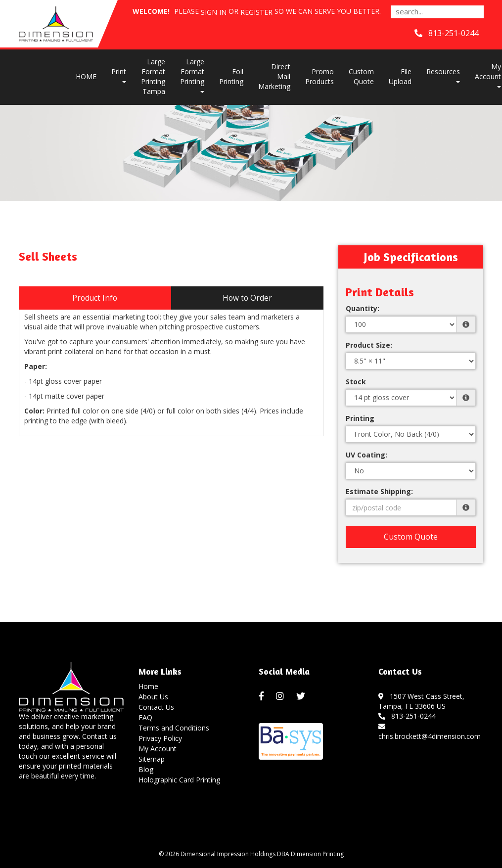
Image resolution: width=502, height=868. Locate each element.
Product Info (95, 298)
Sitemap (152, 759)
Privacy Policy (160, 738)
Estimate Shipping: (379, 491)
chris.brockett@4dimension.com (430, 731)
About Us (153, 697)
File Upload (400, 76)
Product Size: (369, 345)
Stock (356, 382)
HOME (86, 76)
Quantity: (363, 308)
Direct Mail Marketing (274, 76)
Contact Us (156, 707)
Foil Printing (231, 76)
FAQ (145, 717)
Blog (146, 769)
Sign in (214, 12)
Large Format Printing (192, 75)
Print (119, 75)
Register (256, 12)
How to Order (247, 298)
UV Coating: (366, 455)
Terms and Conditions (174, 728)
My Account (158, 749)
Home (148, 686)
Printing (360, 418)
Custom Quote (361, 76)
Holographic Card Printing (179, 780)
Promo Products (319, 76)
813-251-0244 (407, 716)
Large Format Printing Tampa (153, 76)
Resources (443, 75)
